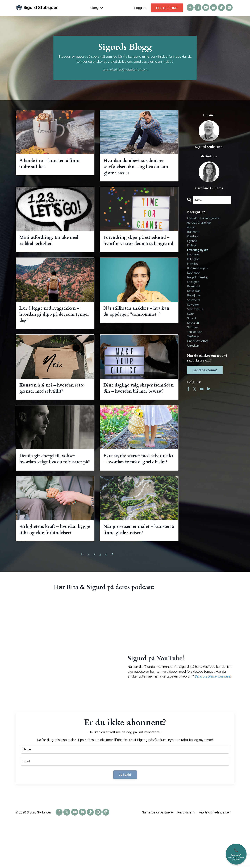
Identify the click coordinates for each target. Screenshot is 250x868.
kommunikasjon (199, 274)
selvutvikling (197, 319)
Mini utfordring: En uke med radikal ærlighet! (55, 245)
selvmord (194, 308)
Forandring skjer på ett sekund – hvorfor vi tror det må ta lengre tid (136, 249)
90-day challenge (201, 224)
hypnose (194, 258)
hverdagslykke (199, 254)
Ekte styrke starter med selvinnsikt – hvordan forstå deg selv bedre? (137, 490)
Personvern (186, 859)
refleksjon (195, 299)
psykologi (194, 294)
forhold (193, 249)
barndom (194, 233)
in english (194, 263)
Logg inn (141, 8)
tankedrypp (196, 344)
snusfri (192, 328)
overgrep (194, 288)
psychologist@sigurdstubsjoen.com (125, 69)
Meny (97, 8)
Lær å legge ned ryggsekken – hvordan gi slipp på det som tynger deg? (54, 329)
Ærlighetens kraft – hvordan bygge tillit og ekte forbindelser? (53, 570)
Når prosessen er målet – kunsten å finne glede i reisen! (133, 570)
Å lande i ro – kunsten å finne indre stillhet (48, 165)
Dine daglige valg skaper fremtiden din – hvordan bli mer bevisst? (137, 410)
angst (191, 229)
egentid (193, 244)
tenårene (194, 349)
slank (191, 324)
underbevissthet (200, 353)
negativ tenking (199, 283)
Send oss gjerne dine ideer (213, 722)
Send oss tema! (205, 383)
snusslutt (194, 333)
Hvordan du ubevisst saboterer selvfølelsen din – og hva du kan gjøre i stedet (139, 169)
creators (194, 238)
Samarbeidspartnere (158, 859)
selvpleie (194, 313)
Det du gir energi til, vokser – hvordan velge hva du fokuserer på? (55, 490)
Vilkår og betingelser (214, 859)
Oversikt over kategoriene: (207, 219)
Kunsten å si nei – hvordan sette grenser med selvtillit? (52, 406)
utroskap (194, 358)
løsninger (195, 279)
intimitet (193, 269)
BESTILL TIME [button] (167, 8)
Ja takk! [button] (125, 821)
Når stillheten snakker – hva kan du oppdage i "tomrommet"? (137, 329)
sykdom (193, 339)
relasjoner (195, 304)
